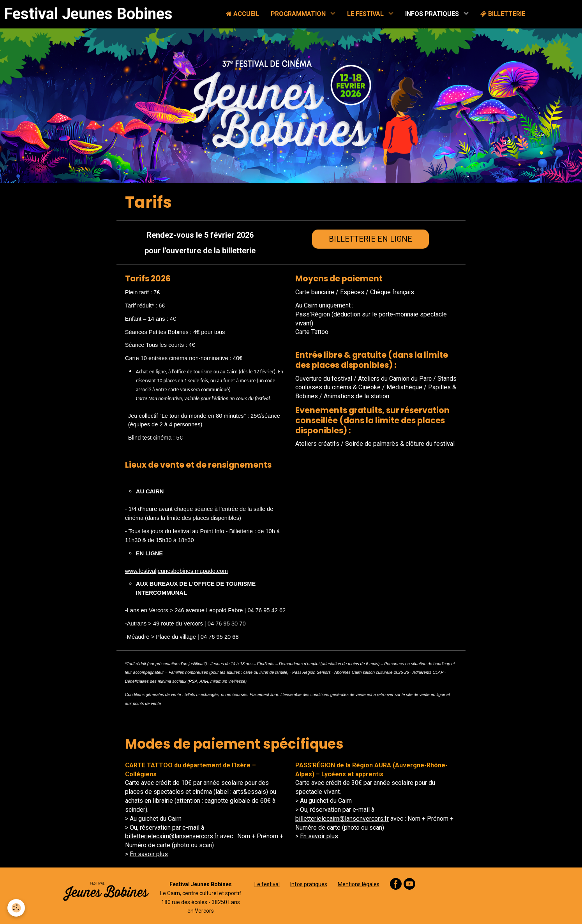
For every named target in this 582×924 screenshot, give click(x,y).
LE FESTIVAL (366, 14)
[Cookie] (17, 908)
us (335, 836)
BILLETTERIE (503, 14)
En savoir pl (316, 836)
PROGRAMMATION (299, 14)
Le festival (267, 884)
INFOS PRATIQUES (433, 14)
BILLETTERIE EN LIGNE (370, 239)
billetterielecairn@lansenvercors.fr (172, 836)
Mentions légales (359, 884)
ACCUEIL (242, 14)
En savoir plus (149, 854)
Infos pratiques (309, 884)
